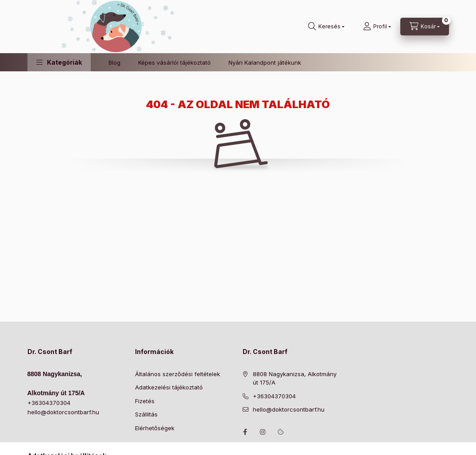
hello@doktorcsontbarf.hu (63, 412)
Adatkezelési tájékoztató (169, 387)
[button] (59, 62)
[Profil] (377, 27)
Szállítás (146, 414)
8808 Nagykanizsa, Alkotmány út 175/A (295, 378)
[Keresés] (326, 27)
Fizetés (145, 401)
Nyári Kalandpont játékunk (265, 62)
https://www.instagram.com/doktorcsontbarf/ (263, 432)
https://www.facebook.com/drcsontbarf (245, 432)
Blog (114, 62)
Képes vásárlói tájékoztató (174, 62)
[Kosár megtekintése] (425, 27)
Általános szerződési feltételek (178, 374)
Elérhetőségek (155, 428)
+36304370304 (49, 403)
